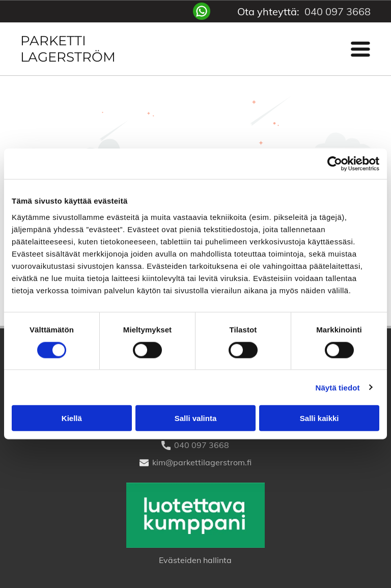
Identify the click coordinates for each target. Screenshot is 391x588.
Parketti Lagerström (68, 49)
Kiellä (72, 418)
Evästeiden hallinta (195, 560)
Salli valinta (196, 418)
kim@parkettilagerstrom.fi (202, 462)
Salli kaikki (319, 418)
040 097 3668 (338, 11)
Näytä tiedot (338, 387)
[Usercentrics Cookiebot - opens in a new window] (335, 164)
